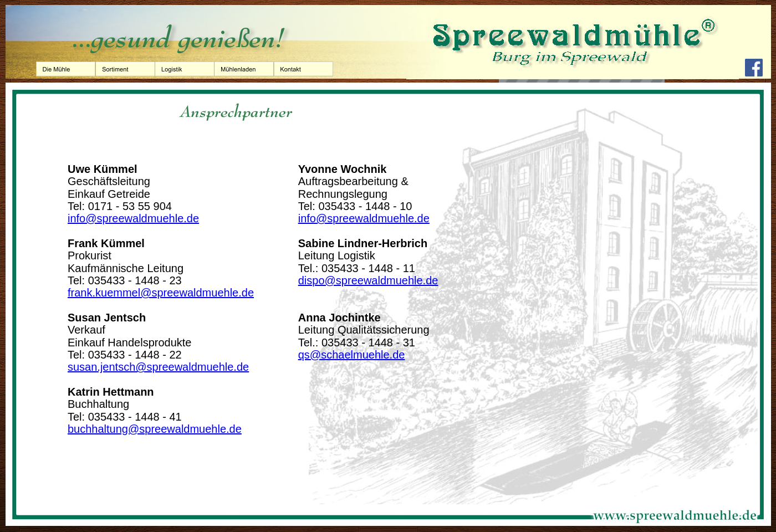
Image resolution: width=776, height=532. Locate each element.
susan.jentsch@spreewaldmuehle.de (158, 367)
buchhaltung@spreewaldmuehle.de (155, 429)
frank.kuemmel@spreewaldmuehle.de (161, 293)
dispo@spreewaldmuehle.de (368, 280)
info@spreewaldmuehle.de (133, 218)
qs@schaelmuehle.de (352, 355)
